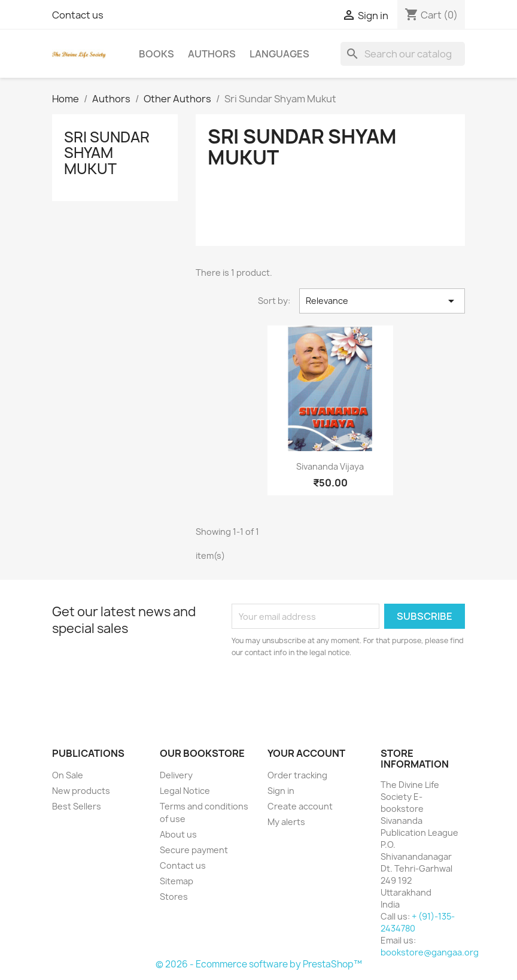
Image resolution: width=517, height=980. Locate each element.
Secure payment (194, 850)
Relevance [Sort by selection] (382, 301)
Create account (300, 806)
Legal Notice (185, 791)
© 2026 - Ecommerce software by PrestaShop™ (259, 964)
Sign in (281, 791)
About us (178, 834)
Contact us (78, 15)
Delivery (176, 775)
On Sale (68, 775)
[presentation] (332, 692)
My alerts (286, 822)
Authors (212, 54)
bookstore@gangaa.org (430, 952)
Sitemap (177, 881)
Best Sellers (77, 806)
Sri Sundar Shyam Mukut (107, 153)
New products (81, 791)
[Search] (403, 54)
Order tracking (297, 775)
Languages (279, 54)
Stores (174, 897)
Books (156, 54)
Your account (306, 753)
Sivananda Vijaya (330, 466)
